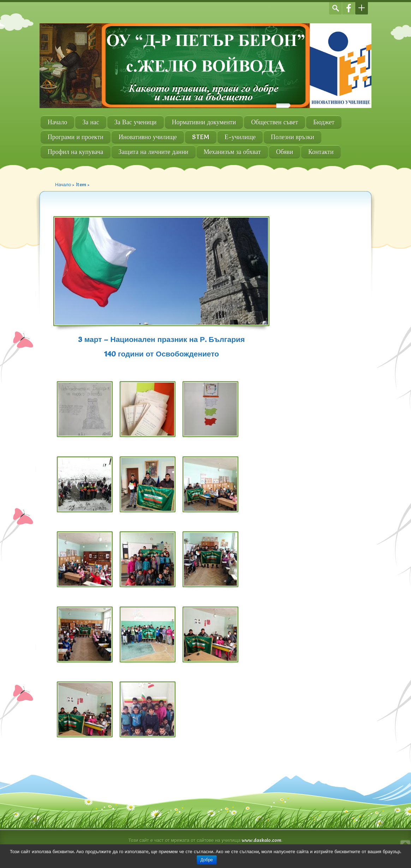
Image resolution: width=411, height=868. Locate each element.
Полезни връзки (293, 137)
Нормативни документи (204, 122)
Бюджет (324, 122)
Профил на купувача (76, 152)
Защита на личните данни (154, 152)
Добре (207, 860)
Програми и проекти (76, 137)
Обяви (285, 152)
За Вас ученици (136, 122)
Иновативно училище (148, 137)
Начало (57, 122)
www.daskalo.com (262, 840)
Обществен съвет (275, 122)
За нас (91, 122)
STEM (201, 137)
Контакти (321, 152)
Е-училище (240, 137)
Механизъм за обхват (232, 152)
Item (81, 184)
